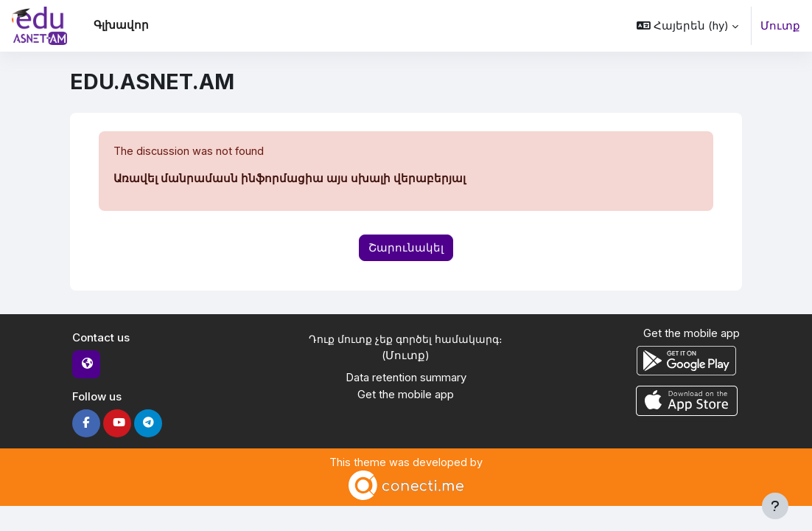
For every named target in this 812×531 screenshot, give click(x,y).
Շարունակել (406, 248)
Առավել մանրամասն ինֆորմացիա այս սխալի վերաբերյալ (290, 179)
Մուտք (780, 26)
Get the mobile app (406, 395)
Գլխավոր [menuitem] (121, 25)
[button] (687, 26)
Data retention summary (406, 379)
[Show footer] (775, 506)
